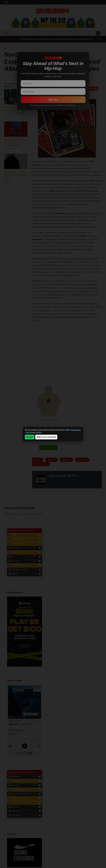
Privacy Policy (75, 430)
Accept (30, 437)
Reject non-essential (46, 437)
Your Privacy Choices (34, 432)
